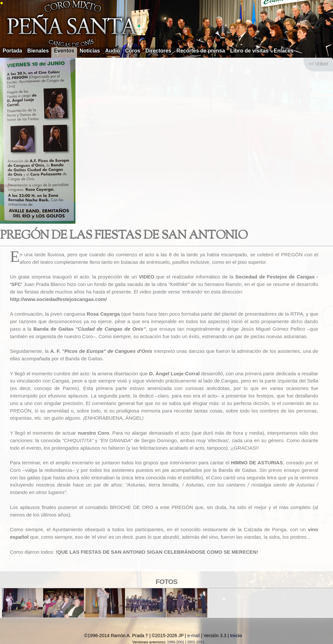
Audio (112, 51)
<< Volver (318, 64)
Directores (158, 51)
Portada (12, 51)
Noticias (90, 51)
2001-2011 (196, 642)
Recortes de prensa (201, 51)
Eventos (64, 51)
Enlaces (284, 51)
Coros (133, 51)
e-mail (194, 636)
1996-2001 (176, 642)
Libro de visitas (249, 51)
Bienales (38, 51)
